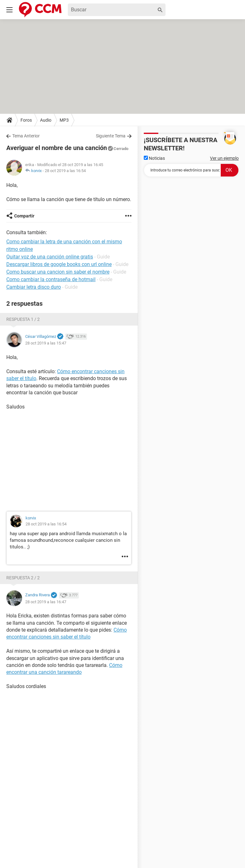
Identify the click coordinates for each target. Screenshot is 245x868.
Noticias (154, 158)
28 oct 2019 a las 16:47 (46, 602)
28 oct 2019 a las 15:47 (46, 343)
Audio (46, 120)
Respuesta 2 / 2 (23, 578)
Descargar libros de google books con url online (59, 264)
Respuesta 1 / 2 (23, 319)
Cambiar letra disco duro (34, 287)
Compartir (24, 216)
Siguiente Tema (111, 136)
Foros (26, 120)
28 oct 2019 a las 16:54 (65, 171)
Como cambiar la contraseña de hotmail (51, 279)
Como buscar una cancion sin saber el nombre (58, 272)
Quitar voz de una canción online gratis (50, 257)
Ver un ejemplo (224, 158)
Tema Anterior (26, 136)
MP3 (64, 120)
